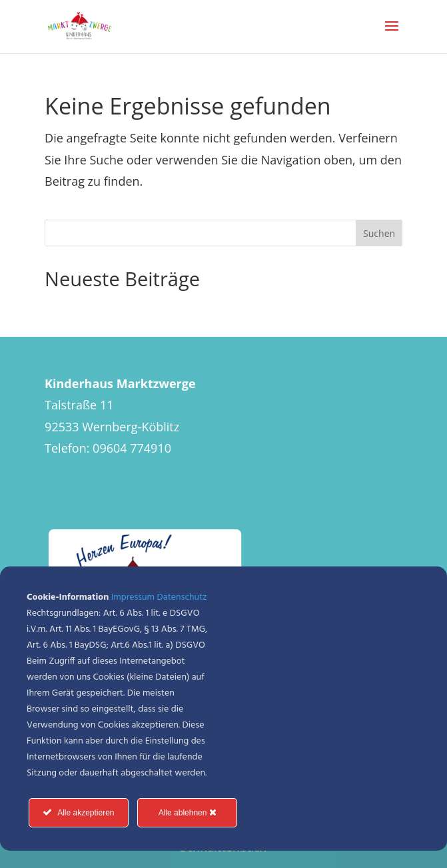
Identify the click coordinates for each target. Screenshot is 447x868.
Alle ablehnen (188, 812)
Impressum (133, 597)
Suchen (379, 233)
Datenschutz (182, 597)
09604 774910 (132, 448)
